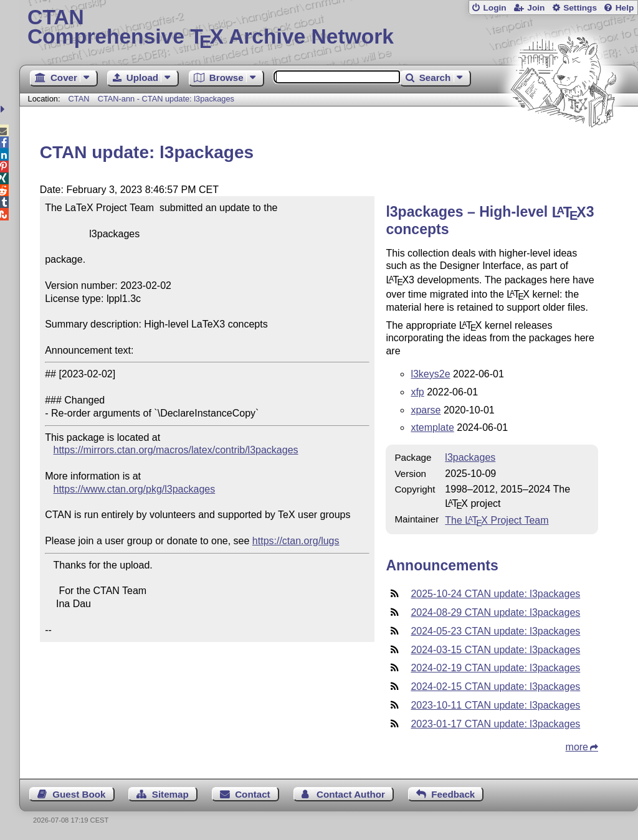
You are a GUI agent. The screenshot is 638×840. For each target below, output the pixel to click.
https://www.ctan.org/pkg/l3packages (135, 489)
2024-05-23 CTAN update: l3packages (495, 631)
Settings (580, 8)
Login (494, 8)
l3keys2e (430, 374)
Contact (253, 794)
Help (625, 8)
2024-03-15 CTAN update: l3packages (495, 650)
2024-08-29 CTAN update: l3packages (495, 612)
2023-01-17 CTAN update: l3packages (495, 724)
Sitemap (170, 794)
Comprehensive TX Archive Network (329, 28)
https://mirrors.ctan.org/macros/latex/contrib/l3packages (176, 450)
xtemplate (432, 427)
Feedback (453, 794)
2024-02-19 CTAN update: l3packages (495, 668)
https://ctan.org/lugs (296, 541)
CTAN (79, 99)
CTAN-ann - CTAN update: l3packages (166, 99)
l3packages (470, 457)
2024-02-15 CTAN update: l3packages (495, 687)
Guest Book (79, 794)
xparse (426, 410)
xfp (417, 392)
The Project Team (497, 520)
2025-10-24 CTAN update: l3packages (495, 594)
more (577, 747)
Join (536, 8)
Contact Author (351, 794)
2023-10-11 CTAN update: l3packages (495, 705)
